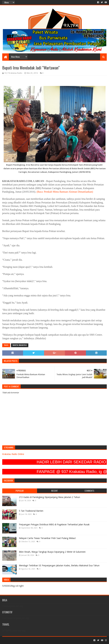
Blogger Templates (38, 640)
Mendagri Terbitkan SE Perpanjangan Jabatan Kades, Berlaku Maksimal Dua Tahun (59, 566)
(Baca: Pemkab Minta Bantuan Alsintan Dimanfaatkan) (65, 192)
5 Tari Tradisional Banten (31, 511)
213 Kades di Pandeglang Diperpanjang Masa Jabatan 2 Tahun (49, 497)
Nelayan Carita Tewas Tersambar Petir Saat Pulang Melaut (47, 538)
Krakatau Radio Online (13, 454)
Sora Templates (20, 640)
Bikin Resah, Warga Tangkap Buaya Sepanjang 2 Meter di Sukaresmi (52, 552)
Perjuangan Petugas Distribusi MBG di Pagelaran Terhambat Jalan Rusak (54, 525)
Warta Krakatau (20, 345)
